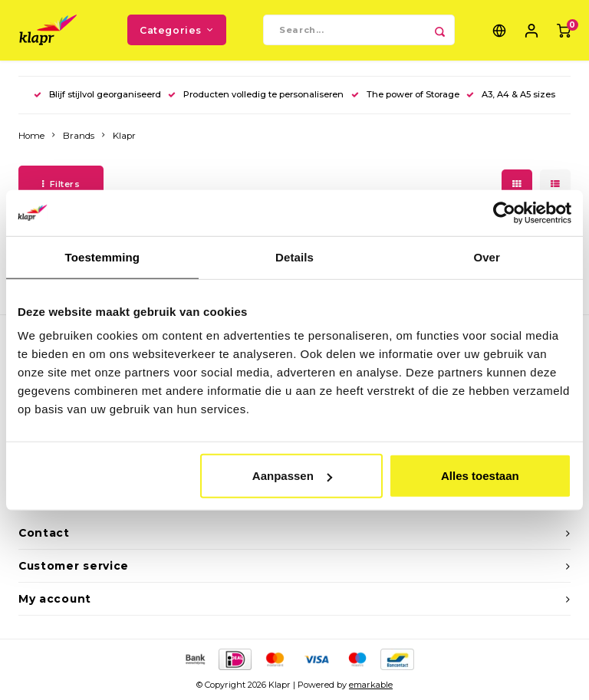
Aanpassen (292, 476)
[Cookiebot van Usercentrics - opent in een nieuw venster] (504, 212)
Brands (79, 136)
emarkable (371, 686)
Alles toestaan (480, 476)
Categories (177, 30)
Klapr (124, 136)
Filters (61, 185)
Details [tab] (294, 256)
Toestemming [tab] (103, 256)
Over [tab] (487, 256)
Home (31, 136)
